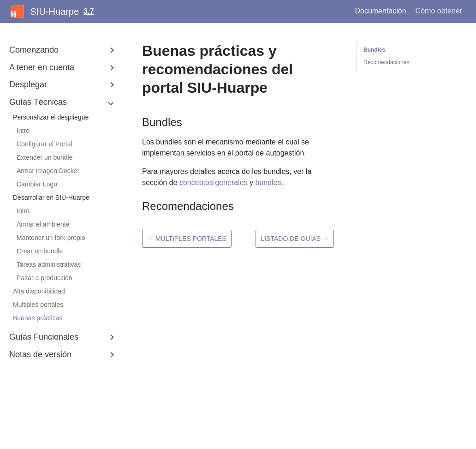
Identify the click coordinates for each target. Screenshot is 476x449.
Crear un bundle (40, 251)
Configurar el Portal (45, 144)
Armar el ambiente (43, 224)
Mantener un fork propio (51, 238)
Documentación (380, 11)
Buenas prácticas (38, 318)
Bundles (374, 50)
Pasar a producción (45, 278)
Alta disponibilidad (39, 291)
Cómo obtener (439, 11)
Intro (23, 131)
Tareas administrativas (49, 264)
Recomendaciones (386, 62)
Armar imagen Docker (48, 171)
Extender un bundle (45, 157)
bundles (268, 183)
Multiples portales (38, 305)
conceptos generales (214, 183)
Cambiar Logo (37, 184)
